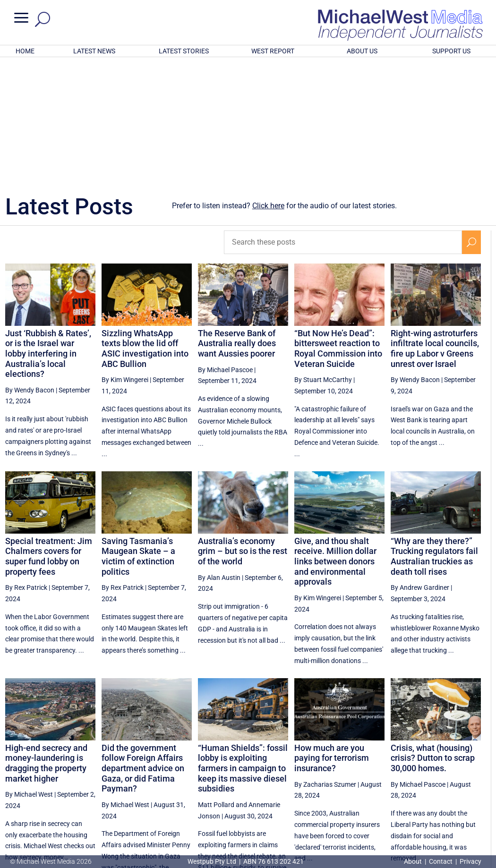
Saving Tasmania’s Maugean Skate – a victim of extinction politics (138, 433)
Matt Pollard (216, 681)
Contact (441, 861)
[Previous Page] (332, 780)
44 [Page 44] (402, 780)
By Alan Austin (219, 454)
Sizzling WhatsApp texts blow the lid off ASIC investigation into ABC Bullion (145, 225)
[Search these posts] (343, 119)
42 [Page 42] (354, 780)
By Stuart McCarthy (323, 256)
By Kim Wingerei (125, 256)
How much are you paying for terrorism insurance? (332, 634)
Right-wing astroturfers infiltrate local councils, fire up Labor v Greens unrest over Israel (435, 225)
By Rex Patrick (26, 464)
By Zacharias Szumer (325, 661)
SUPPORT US (451, 51)
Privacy (470, 861)
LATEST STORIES (184, 51)
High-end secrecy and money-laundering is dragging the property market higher (46, 639)
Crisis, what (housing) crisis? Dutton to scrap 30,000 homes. (433, 634)
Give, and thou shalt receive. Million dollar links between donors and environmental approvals (335, 438)
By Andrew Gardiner (420, 464)
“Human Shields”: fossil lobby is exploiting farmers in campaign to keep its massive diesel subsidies (243, 644)
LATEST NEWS (94, 51)
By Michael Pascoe (225, 246)
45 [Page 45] (426, 780)
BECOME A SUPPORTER (448, 811)
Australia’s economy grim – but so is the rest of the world (243, 427)
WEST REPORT (273, 51)
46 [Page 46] (450, 780)
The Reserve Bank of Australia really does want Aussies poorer (237, 220)
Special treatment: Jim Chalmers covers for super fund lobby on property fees (49, 433)
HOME (25, 51)
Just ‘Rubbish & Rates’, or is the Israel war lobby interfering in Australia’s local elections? (48, 230)
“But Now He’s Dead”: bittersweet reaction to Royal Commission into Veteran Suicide (338, 225)
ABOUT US (362, 51)
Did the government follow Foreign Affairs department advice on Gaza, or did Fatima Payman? (143, 644)
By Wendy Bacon (30, 266)
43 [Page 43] (378, 780)
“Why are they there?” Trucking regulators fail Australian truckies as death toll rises (434, 433)
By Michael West (29, 671)
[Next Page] (471, 780)
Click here (268, 82)
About (414, 861)
